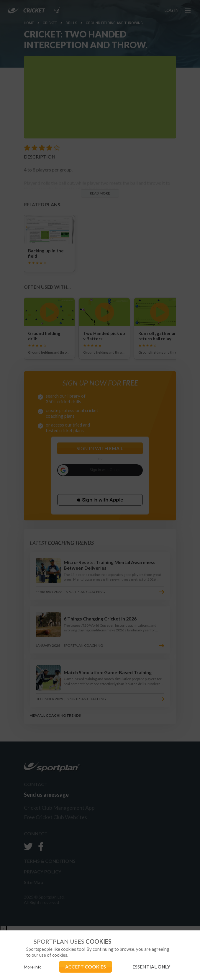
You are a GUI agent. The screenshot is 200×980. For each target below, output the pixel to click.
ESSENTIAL (151, 967)
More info (33, 967)
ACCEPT (86, 967)
